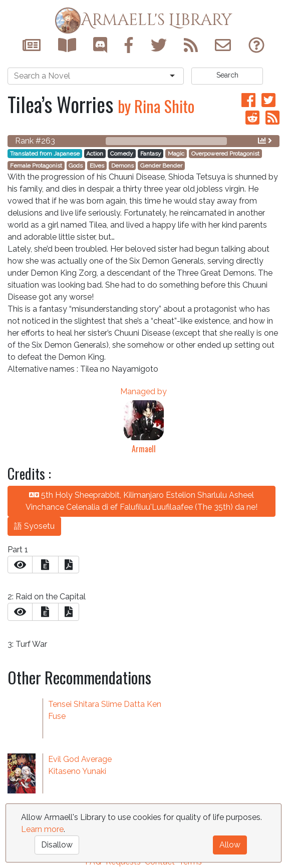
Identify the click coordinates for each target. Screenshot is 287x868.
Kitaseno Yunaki (77, 771)
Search (227, 75)
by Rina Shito (156, 106)
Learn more (42, 829)
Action (95, 154)
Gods (76, 166)
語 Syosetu (34, 526)
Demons (122, 166)
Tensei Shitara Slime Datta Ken (105, 704)
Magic (176, 154)
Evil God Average (80, 759)
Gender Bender (161, 166)
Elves (97, 166)
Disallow (57, 845)
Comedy (122, 154)
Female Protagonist (36, 166)
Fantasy (151, 154)
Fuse (57, 716)
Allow (230, 845)
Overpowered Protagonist (225, 154)
